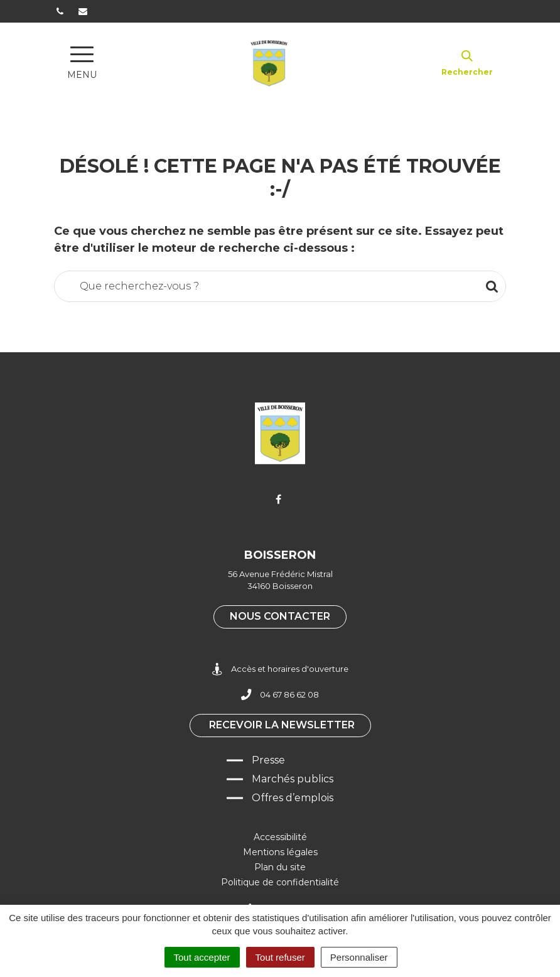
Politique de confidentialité (280, 882)
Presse (268, 760)
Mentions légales (280, 852)
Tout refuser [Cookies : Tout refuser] (280, 957)
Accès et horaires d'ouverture (280, 669)
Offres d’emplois (293, 798)
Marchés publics (293, 779)
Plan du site (280, 867)
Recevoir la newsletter (282, 725)
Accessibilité (280, 837)
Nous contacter (280, 616)
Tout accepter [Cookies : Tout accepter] (202, 957)
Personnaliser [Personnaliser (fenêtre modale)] (359, 957)
